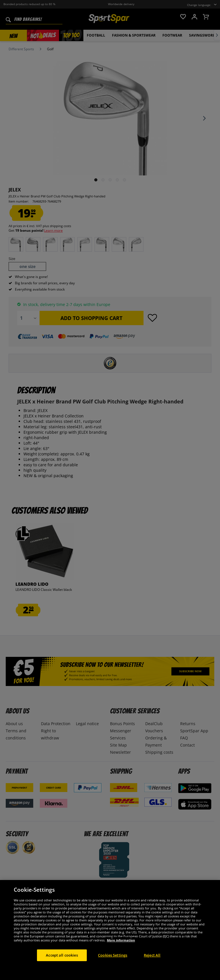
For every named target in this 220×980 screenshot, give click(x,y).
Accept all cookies (62, 967)
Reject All (152, 967)
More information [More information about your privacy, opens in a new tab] (121, 952)
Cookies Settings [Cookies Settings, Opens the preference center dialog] (113, 967)
